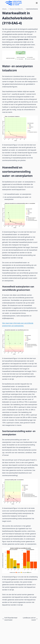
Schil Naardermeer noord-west (10, 619)
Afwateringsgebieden (5, 9)
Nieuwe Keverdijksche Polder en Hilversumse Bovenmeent (17, 9)
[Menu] (37, 3)
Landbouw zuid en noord (30, 619)
